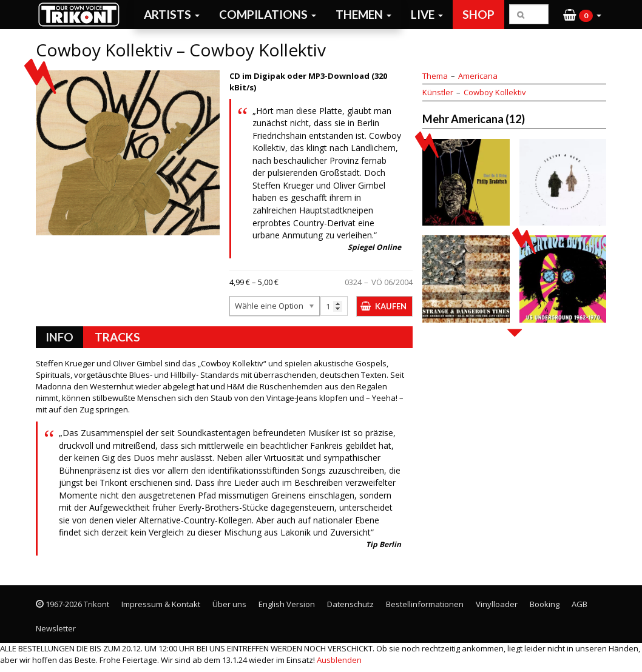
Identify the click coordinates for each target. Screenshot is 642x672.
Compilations (268, 14)
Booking (545, 604)
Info (59, 337)
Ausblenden (339, 660)
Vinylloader (497, 604)
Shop (478, 14)
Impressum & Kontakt (161, 604)
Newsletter (56, 628)
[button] (582, 15)
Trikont (83, 14)
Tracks (117, 337)
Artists (172, 14)
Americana (478, 76)
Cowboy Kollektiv (495, 92)
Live (427, 14)
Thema (435, 76)
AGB (579, 604)
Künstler (438, 92)
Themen (363, 14)
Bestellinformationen (425, 604)
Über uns (229, 604)
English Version (287, 604)
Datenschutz (350, 604)
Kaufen (391, 306)
